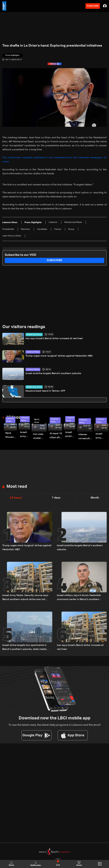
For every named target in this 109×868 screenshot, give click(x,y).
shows (79, 864)
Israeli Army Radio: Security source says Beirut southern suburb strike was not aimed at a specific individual (25, 598)
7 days (56, 498)
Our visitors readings (24, 327)
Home (11, 864)
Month (95, 498)
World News (37, 421)
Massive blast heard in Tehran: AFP (45, 391)
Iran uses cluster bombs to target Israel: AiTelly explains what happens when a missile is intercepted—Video (40, 437)
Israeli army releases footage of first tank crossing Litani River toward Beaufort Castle (25, 435)
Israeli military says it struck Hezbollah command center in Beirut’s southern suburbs (79, 598)
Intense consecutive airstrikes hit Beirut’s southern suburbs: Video (85, 437)
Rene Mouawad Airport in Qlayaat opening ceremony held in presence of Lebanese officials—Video (11, 436)
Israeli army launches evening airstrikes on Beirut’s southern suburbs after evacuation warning (102, 436)
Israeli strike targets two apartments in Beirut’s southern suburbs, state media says (24, 648)
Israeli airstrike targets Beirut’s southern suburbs (53, 373)
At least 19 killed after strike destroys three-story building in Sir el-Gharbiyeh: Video (56, 436)
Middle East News (34, 335)
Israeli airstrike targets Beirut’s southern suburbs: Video (70, 435)
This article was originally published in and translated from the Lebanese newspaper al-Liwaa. (54, 160)
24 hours (16, 498)
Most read (17, 487)
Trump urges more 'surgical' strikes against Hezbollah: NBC (59, 356)
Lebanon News (33, 352)
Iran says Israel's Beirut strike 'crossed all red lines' (54, 339)
